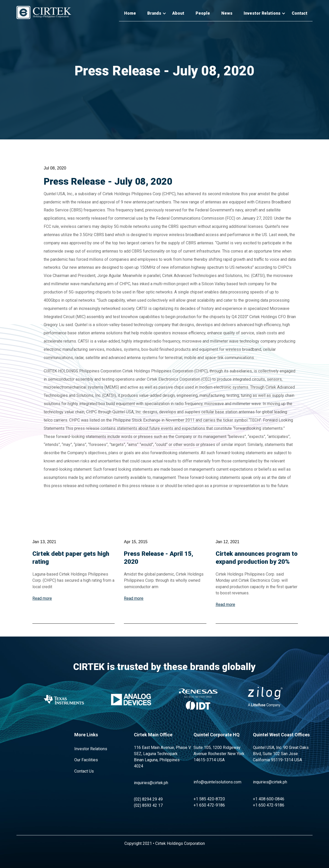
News (227, 13)
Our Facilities (86, 760)
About (178, 13)
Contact (300, 13)
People (203, 13)
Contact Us (84, 771)
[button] (154, 14)
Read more (42, 598)
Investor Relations (91, 749)
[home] (44, 12)
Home (130, 13)
